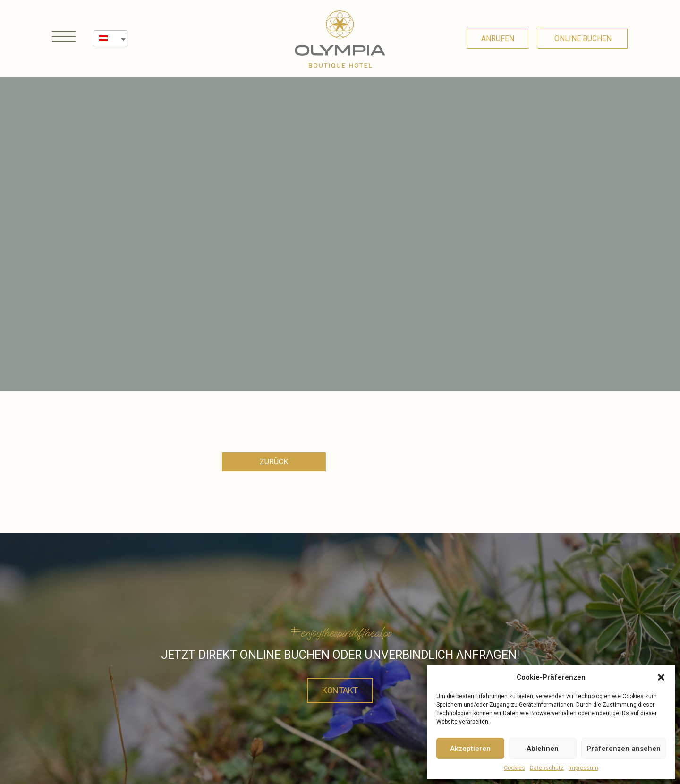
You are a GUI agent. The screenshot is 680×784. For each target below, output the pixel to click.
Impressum (583, 768)
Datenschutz (547, 768)
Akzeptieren (470, 749)
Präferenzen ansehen (624, 749)
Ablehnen (543, 749)
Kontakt (340, 689)
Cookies (514, 768)
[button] (661, 677)
